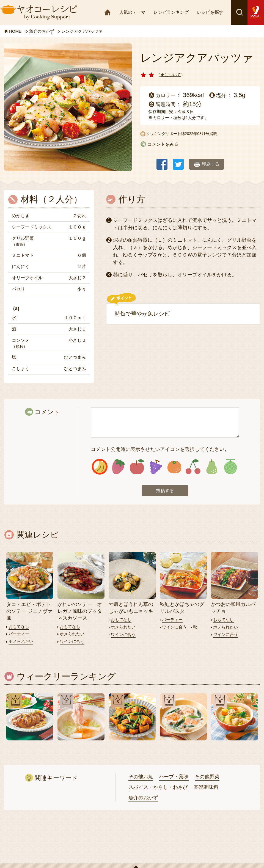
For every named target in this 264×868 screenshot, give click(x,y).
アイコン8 (230, 467)
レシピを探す (210, 12)
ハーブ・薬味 (174, 777)
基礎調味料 (206, 787)
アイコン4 (156, 467)
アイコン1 (100, 467)
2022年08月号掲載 (201, 134)
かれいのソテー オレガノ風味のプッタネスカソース (80, 611)
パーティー (19, 634)
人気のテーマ (132, 12)
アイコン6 (193, 467)
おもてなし (19, 626)
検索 (239, 12)
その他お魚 (141, 777)
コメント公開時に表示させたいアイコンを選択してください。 (160, 449)
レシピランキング (171, 12)
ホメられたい (21, 641)
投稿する (165, 491)
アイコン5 (174, 467)
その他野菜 (207, 777)
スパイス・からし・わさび (158, 787)
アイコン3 (137, 467)
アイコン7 (212, 467)
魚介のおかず (143, 798)
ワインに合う (72, 641)
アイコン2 (118, 467)
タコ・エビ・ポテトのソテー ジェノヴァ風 (29, 611)
